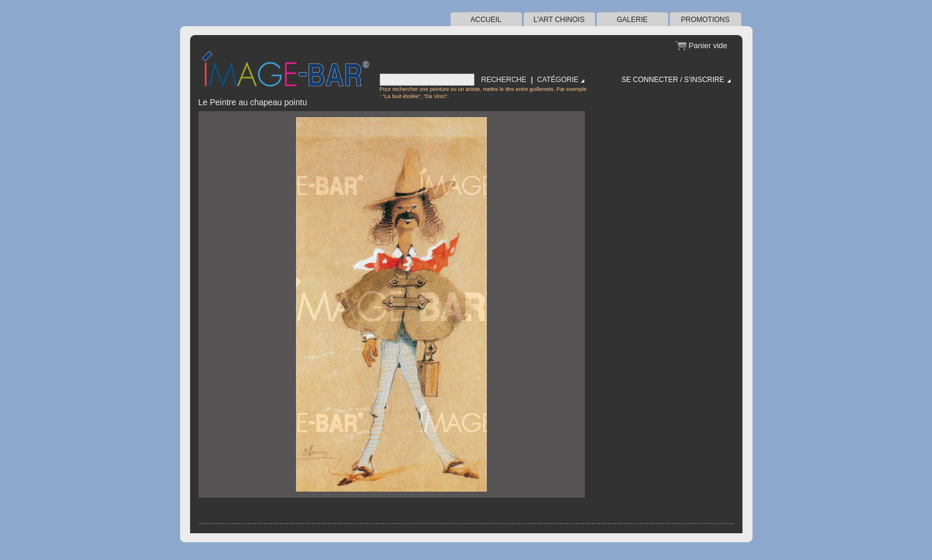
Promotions (705, 20)
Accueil (486, 20)
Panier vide (708, 45)
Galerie (632, 20)
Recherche (504, 80)
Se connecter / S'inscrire (673, 80)
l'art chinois (559, 20)
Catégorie (558, 80)
